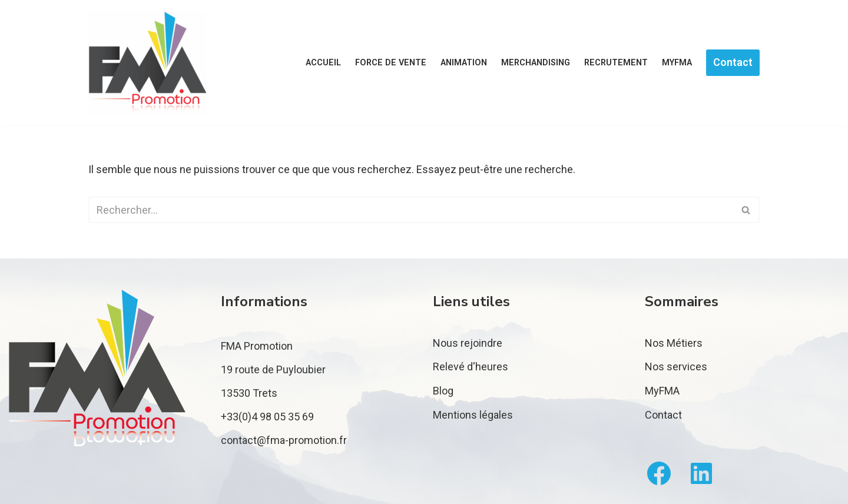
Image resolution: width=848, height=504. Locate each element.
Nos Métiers (674, 343)
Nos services (676, 367)
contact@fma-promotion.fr (284, 440)
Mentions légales (473, 415)
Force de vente (391, 63)
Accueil (323, 63)
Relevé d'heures (471, 367)
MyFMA (677, 63)
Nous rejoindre (468, 343)
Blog (443, 391)
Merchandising (536, 63)
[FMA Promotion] (147, 63)
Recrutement (616, 63)
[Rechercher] (411, 210)
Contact (733, 62)
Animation (464, 63)
